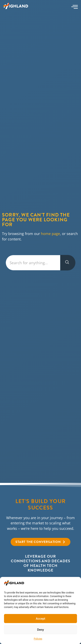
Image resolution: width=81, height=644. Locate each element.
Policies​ (38, 639)
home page (50, 234)
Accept (40, 619)
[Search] (68, 263)
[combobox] (33, 263)
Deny (40, 630)
